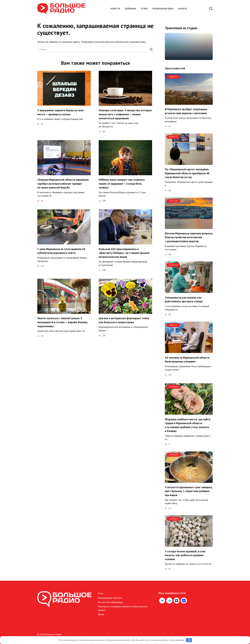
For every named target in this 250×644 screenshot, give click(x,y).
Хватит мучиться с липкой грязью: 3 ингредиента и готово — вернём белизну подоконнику (63, 322)
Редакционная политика (110, 598)
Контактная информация (110, 602)
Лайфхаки (131, 9)
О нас (101, 593)
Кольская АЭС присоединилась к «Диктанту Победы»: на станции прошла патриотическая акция (124, 253)
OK (189, 640)
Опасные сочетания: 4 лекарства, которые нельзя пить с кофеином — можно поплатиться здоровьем (121, 114)
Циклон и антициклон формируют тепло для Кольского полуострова (124, 320)
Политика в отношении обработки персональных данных (123, 608)
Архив (101, 614)
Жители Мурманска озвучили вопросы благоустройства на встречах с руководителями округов (189, 237)
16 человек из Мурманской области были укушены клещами (187, 359)
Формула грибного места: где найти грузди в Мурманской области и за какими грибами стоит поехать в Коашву (188, 425)
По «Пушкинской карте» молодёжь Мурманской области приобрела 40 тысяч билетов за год (187, 173)
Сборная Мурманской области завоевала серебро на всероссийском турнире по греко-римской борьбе (63, 184)
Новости (115, 9)
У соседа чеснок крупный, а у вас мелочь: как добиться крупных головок (185, 555)
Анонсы (183, 9)
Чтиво (144, 9)
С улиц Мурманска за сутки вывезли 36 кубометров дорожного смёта (61, 251)
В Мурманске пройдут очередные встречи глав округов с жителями (186, 111)
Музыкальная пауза (163, 9)
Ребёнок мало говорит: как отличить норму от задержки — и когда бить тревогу (122, 184)
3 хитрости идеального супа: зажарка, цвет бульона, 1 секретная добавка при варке (189, 491)
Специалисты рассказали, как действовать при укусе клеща (184, 299)
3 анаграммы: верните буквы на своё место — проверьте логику (61, 112)
